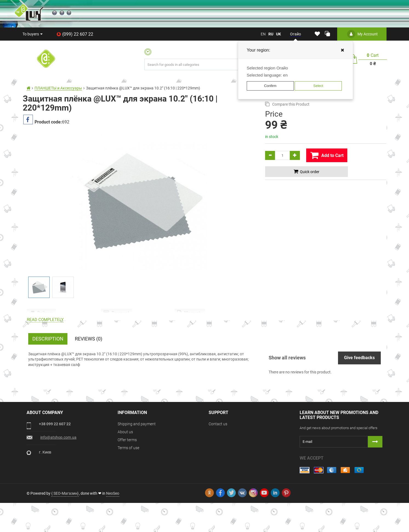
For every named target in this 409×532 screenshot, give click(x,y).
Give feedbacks (359, 387)
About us (125, 461)
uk (279, 34)
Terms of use (128, 477)
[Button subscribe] (375, 471)
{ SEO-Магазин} (65, 522)
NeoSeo (113, 522)
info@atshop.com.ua (58, 466)
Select (318, 86)
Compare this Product (287, 104)
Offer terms (127, 469)
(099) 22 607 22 (75, 34)
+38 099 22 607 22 (55, 453)
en (263, 34)
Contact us (218, 453)
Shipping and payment (137, 453)
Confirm (270, 86)
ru (271, 34)
